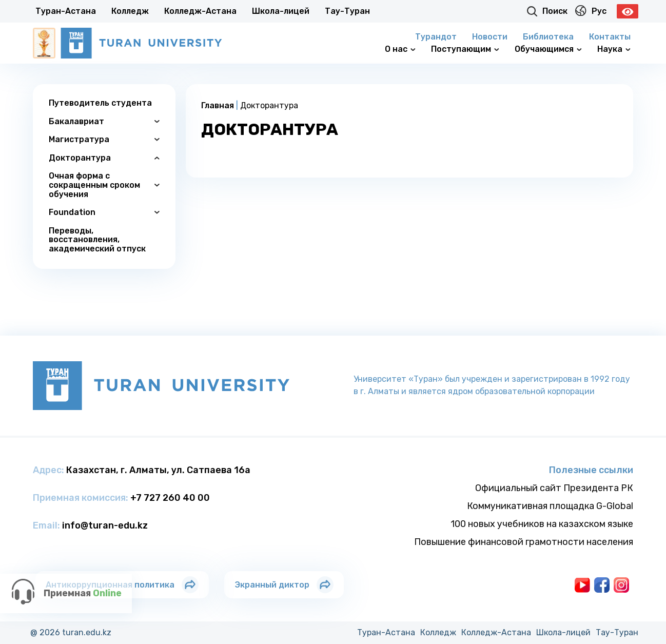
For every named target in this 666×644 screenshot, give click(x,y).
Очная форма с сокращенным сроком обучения (104, 185)
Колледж (130, 11)
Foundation (104, 212)
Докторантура (104, 158)
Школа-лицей (281, 11)
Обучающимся (548, 49)
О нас (400, 49)
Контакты (610, 37)
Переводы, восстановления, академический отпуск (97, 240)
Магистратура (104, 139)
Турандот (436, 37)
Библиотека (548, 37)
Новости (490, 37)
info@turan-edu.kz (105, 525)
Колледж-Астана (200, 11)
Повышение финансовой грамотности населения (524, 542)
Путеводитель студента (100, 103)
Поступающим (465, 49)
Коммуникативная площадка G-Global (550, 506)
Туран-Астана (66, 11)
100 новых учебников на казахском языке (542, 524)
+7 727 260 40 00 (170, 498)
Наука (614, 49)
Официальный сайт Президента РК (554, 488)
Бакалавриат (104, 121)
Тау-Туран (347, 11)
